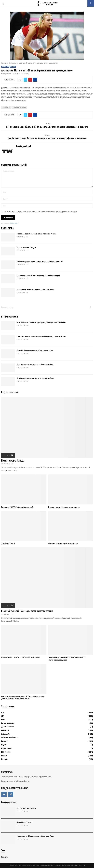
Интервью (5, 730)
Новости (13, 67)
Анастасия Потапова (19, 107)
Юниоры (4, 759)
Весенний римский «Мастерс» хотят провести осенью (27, 611)
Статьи (4, 755)
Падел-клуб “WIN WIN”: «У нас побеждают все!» (35, 289)
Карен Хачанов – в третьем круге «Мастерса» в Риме (35, 364)
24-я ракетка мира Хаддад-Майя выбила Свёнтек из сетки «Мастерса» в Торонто (47, 127)
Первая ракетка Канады (26, 248)
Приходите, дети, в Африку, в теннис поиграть (64, 507)
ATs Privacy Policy (14, 223)
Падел (4, 745)
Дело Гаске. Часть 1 (8, 543)
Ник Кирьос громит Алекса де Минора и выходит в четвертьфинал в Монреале (47, 138)
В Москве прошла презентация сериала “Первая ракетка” (40, 262)
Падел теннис (7, 748)
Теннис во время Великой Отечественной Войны (36, 234)
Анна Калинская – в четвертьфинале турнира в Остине (20, 657)
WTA (3, 712)
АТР (3, 716)
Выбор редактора (8, 723)
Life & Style (6, 107)
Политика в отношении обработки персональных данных (65, 865)
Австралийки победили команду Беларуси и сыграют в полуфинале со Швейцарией (67, 659)
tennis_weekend (6, 74)
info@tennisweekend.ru (21, 781)
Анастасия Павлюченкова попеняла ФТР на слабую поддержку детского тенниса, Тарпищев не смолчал (22, 697)
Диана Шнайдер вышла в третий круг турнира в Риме (35, 350)
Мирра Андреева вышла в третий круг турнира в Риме (35, 378)
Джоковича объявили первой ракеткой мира (63, 543)
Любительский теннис (10, 737)
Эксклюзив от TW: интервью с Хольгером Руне (35, 836)
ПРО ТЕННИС (6, 752)
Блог (3, 719)
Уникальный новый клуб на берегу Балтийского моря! (38, 275)
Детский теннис (7, 727)
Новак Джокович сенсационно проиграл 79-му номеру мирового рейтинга (41, 336)
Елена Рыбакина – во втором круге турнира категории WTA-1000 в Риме (41, 322)
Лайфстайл (5, 67)
